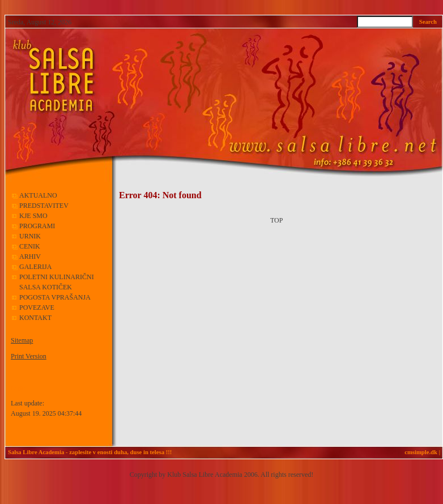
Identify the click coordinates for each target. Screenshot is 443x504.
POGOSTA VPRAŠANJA (55, 297)
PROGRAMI (38, 226)
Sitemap (22, 340)
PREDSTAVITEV (44, 206)
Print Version (29, 356)
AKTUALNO (38, 195)
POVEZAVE (37, 307)
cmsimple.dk (421, 452)
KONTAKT (35, 318)
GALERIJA (35, 267)
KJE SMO (33, 216)
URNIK (30, 236)
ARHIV (30, 257)
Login (18, 388)
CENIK (30, 246)
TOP (276, 220)
